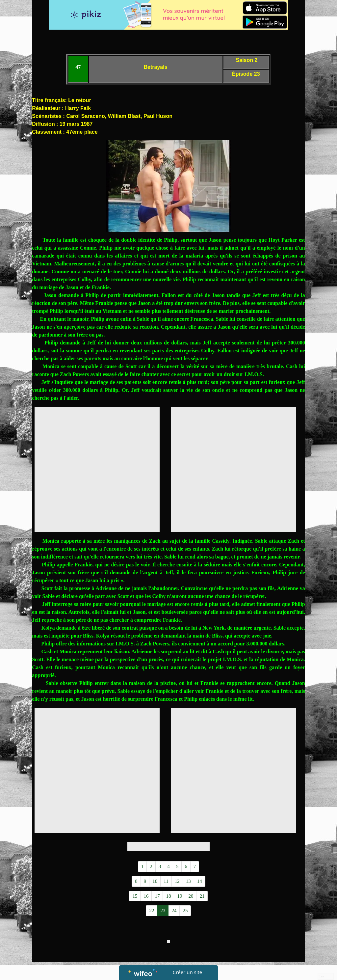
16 (146, 896)
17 (157, 896)
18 (168, 896)
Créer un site (187, 972)
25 (185, 911)
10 (155, 881)
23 (163, 911)
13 (188, 881)
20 (191, 896)
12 (177, 881)
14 (200, 881)
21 (202, 896)
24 (174, 911)
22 (152, 911)
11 (166, 881)
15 (135, 896)
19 (180, 896)
